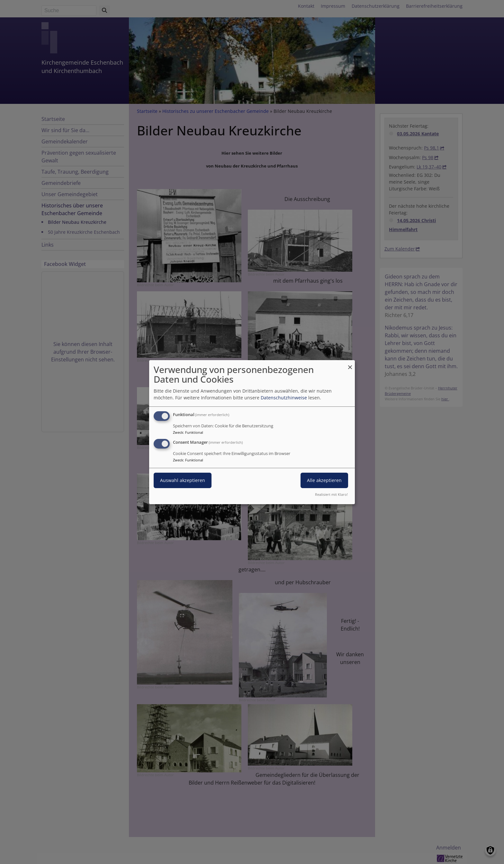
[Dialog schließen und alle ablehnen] (350, 364)
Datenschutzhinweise (284, 398)
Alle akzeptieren (324, 480)
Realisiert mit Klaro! (331, 494)
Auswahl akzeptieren (183, 480)
